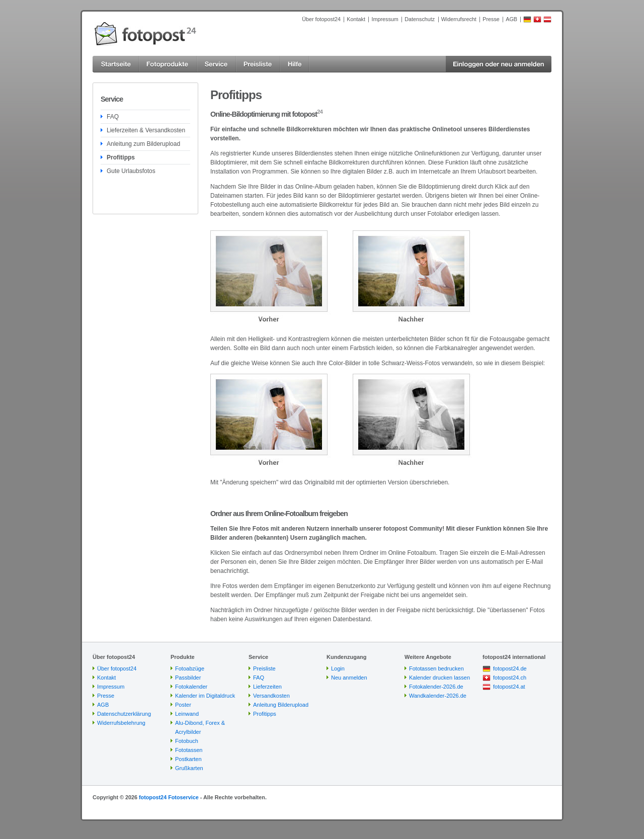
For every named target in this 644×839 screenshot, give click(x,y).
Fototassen (189, 750)
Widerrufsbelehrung (121, 723)
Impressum (385, 19)
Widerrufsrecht (459, 19)
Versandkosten (271, 696)
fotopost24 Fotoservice (169, 797)
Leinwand (187, 714)
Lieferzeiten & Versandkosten (146, 130)
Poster (183, 705)
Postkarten (188, 759)
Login (338, 668)
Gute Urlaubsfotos (131, 171)
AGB (511, 19)
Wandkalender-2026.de (438, 696)
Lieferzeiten (267, 687)
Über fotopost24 (321, 19)
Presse (491, 19)
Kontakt (356, 19)
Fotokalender (191, 687)
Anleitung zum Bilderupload (143, 144)
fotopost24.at (509, 687)
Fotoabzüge (190, 668)
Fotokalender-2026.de (436, 687)
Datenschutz (420, 19)
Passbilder (188, 678)
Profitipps (121, 157)
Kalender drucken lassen (439, 678)
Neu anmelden (349, 678)
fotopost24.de (510, 668)
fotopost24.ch (510, 678)
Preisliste (264, 668)
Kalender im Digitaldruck (205, 696)
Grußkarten (189, 768)
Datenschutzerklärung (124, 714)
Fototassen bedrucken (436, 668)
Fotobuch (187, 741)
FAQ (113, 117)
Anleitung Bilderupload (281, 705)
